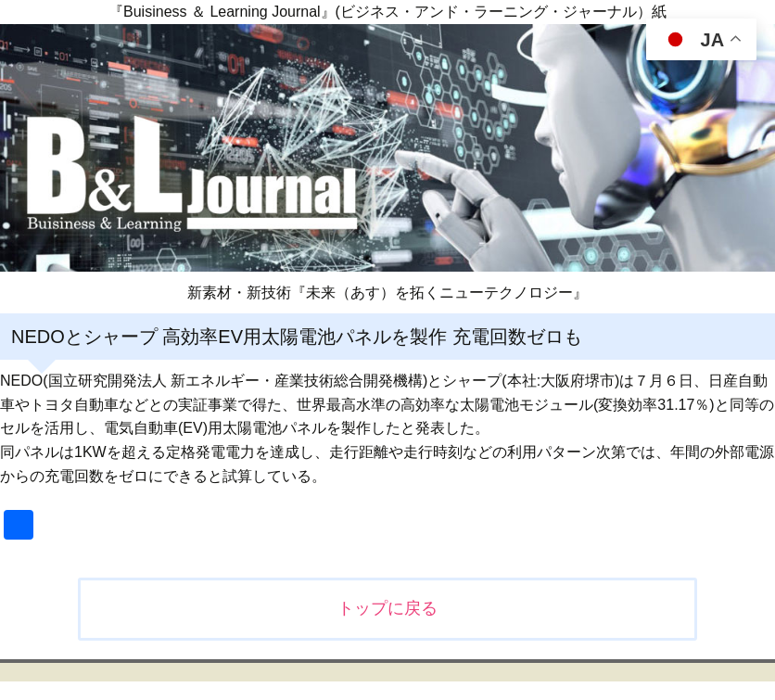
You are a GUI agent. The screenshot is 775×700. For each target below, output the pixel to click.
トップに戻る (387, 608)
